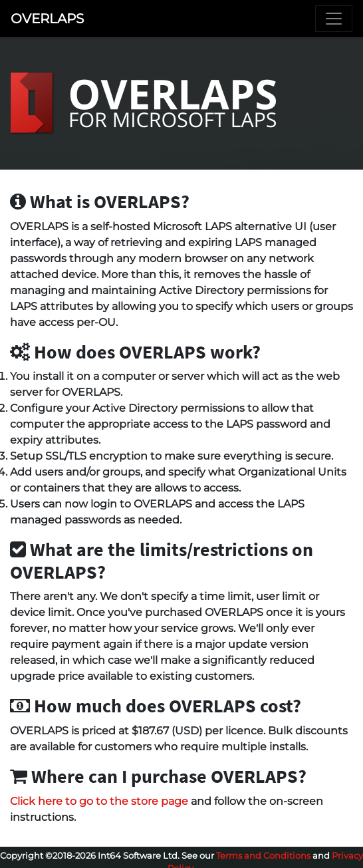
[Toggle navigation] (334, 19)
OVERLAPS (47, 19)
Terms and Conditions (263, 856)
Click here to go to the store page (99, 801)
